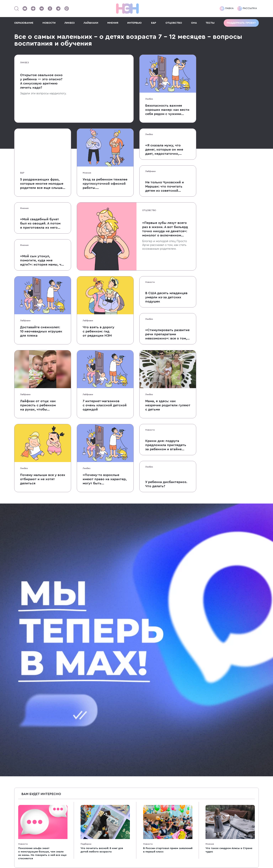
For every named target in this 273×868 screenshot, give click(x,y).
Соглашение (183, 731)
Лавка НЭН (182, 711)
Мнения (87, 173)
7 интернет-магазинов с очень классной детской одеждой (105, 405)
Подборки (86, 571)
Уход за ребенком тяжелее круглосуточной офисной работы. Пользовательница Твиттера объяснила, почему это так (105, 184)
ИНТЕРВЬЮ (134, 23)
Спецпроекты (184, 698)
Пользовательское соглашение (236, 805)
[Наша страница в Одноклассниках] (50, 9)
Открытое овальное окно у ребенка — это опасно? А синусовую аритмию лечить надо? (41, 81)
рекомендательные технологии (101, 847)
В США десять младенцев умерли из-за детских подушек (166, 297)
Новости (150, 282)
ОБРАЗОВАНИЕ (24, 23)
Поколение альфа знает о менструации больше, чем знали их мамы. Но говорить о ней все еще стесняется (42, 581)
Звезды (74, 750)
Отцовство (149, 210)
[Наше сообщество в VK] (42, 9)
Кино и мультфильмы (84, 737)
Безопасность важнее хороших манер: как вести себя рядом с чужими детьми (167, 110)
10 (176, 607)
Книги (73, 744)
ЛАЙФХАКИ (91, 23)
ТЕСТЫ (210, 23)
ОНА (194, 23)
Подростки (143, 724)
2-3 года (141, 705)
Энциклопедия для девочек (88, 763)
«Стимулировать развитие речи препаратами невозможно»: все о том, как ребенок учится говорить (167, 334)
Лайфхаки (150, 171)
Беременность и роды (30, 705)
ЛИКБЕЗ (69, 23)
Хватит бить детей (82, 769)
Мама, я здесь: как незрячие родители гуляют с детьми (168, 405)
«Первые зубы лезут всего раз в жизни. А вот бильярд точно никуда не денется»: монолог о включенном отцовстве (165, 229)
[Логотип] (127, 9)
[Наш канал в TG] (226, 686)
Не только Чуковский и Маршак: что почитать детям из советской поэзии (165, 187)
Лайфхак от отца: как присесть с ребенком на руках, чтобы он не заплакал (38, 405)
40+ (71, 698)
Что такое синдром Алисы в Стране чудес (229, 577)
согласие (161, 639)
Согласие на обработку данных (235, 812)
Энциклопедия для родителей (90, 686)
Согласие (181, 737)
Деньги (74, 711)
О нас (178, 686)
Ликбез (24, 63)
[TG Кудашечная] (233, 686)
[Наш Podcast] (256, 694)
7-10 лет (141, 718)
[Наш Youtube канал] (25, 9)
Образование (78, 731)
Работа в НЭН (184, 705)
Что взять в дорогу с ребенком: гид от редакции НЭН (98, 331)
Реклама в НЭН (185, 692)
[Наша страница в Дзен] (33, 9)
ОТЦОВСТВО (174, 23)
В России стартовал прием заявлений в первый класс (168, 577)
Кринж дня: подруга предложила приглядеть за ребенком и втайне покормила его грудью (166, 445)
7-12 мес (141, 692)
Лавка (227, 9)
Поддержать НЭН (187, 718)
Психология (77, 724)
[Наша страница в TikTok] (233, 694)
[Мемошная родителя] (241, 686)
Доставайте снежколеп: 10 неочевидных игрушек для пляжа (41, 331)
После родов (23, 711)
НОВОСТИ (49, 23)
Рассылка (247, 9)
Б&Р (154, 23)
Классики (76, 756)
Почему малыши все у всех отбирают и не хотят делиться (43, 479)
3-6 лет (140, 711)
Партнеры (21, 750)
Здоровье (76, 718)
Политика (181, 744)
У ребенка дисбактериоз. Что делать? (166, 484)
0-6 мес (141, 686)
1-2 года (141, 698)
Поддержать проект (241, 23)
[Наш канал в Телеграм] (58, 9)
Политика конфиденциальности (236, 819)
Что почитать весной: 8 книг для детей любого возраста (102, 577)
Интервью (21, 737)
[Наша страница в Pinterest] (67, 9)
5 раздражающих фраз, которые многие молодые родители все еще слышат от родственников (42, 184)
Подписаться (218, 627)
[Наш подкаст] (226, 703)
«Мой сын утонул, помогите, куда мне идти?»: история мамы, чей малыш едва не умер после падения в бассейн (43, 260)
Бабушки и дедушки (83, 705)
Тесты (18, 744)
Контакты (181, 724)
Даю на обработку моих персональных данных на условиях (186, 640)
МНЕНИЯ (113, 23)
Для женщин (23, 718)
